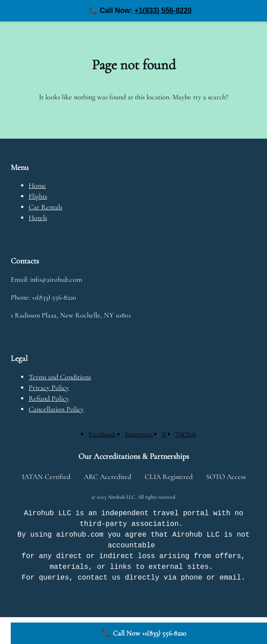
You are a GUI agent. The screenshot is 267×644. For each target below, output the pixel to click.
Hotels (38, 218)
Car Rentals (45, 207)
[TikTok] (186, 434)
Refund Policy (49, 398)
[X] (164, 434)
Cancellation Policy (56, 409)
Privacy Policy (49, 388)
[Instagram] (139, 434)
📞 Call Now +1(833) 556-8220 (144, 633)
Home (37, 186)
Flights (38, 196)
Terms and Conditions (60, 377)
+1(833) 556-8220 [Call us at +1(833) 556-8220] (163, 11)
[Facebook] (102, 434)
